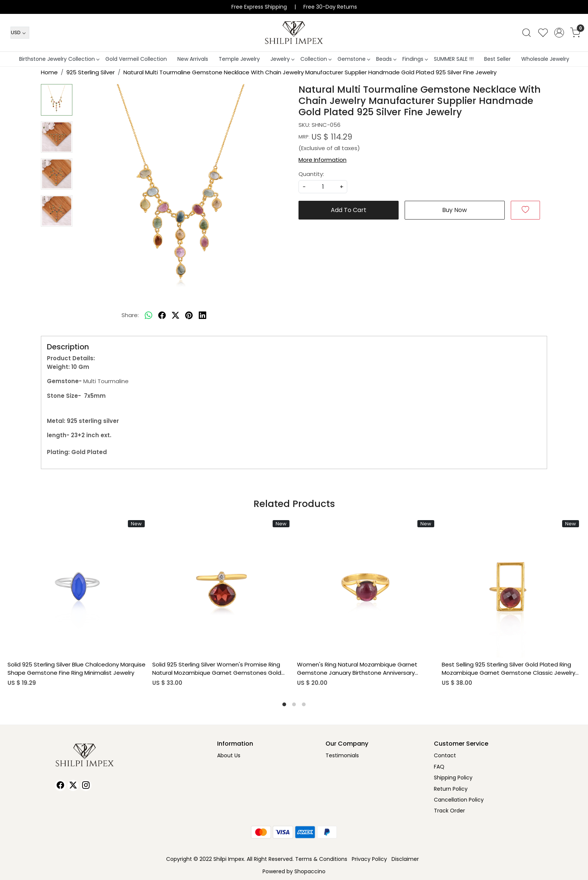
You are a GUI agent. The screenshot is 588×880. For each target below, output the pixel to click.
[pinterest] (189, 315)
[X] (73, 785)
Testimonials (342, 755)
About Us (229, 755)
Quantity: (311, 174)
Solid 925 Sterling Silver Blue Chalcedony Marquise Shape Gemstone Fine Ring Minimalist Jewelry (76, 669)
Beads (386, 59)
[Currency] (20, 33)
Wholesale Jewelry (545, 59)
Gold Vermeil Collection (136, 59)
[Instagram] (86, 785)
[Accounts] (559, 33)
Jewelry (282, 59)
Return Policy (451, 789)
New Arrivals (193, 59)
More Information (322, 160)
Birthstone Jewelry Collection (59, 59)
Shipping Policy (453, 778)
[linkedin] (202, 315)
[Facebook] (60, 785)
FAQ (439, 767)
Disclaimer (405, 859)
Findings (415, 59)
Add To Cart (349, 210)
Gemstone (354, 59)
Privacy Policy (369, 859)
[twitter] (175, 315)
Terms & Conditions (321, 859)
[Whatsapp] (148, 315)
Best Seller (497, 59)
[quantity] (323, 187)
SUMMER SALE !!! (454, 59)
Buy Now (454, 210)
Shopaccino (310, 871)
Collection (316, 59)
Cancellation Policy (459, 800)
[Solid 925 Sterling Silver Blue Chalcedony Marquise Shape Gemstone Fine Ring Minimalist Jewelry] (77, 588)
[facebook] (162, 315)
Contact (445, 755)
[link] (526, 33)
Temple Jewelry (239, 59)
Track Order (449, 811)
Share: (130, 315)
